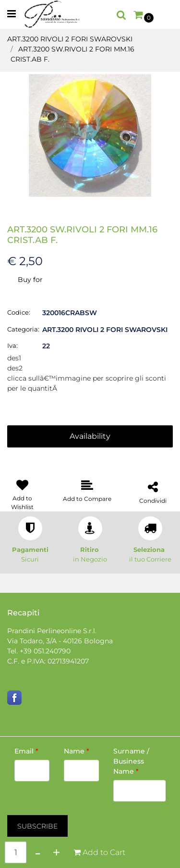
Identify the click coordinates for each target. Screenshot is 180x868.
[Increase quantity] (56, 852)
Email (26, 751)
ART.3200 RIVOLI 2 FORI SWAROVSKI (70, 39)
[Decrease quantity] (38, 852)
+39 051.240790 (45, 651)
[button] (90, 135)
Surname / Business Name (131, 761)
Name (77, 751)
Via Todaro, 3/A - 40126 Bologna (60, 641)
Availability (90, 436)
